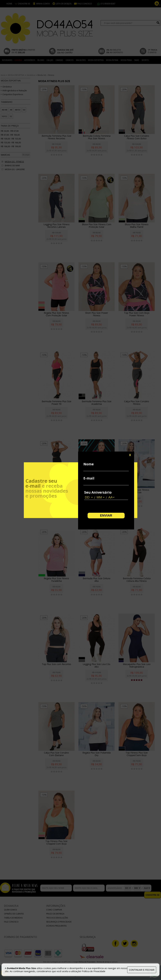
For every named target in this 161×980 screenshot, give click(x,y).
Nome (89, 464)
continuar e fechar (142, 970)
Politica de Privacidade (94, 971)
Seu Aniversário (98, 492)
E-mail (89, 478)
